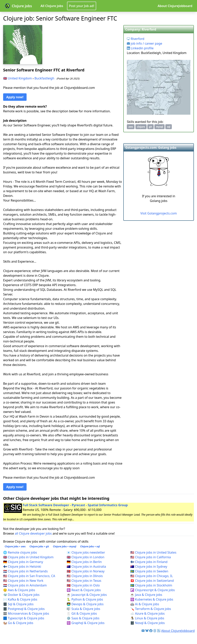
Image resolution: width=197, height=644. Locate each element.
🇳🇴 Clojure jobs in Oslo (83, 585)
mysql (159, 127)
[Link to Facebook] (151, 631)
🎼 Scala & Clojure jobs (83, 609)
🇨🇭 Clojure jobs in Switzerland (152, 581)
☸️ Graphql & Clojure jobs (86, 623)
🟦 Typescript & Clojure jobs (24, 618)
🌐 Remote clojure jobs (20, 552)
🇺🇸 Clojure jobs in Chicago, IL (152, 576)
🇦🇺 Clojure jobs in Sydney (149, 567)
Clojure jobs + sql (90, 546)
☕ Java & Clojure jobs (146, 595)
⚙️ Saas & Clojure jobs (83, 618)
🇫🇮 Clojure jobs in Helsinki (22, 567)
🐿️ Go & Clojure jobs (18, 623)
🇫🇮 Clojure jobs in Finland (149, 562)
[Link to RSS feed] (159, 631)
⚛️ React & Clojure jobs (84, 590)
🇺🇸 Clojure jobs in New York (23, 581)
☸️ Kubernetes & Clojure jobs (152, 599)
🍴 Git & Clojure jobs (82, 613)
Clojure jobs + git (39, 546)
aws (131, 127)
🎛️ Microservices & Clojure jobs (26, 613)
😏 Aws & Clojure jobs (19, 590)
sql (169, 127)
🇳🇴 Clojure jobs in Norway (86, 571)
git (150, 127)
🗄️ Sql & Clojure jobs (18, 604)
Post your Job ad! (82, 6)
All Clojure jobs (52, 6)
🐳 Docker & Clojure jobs (21, 595)
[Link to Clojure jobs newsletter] (143, 631)
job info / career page (145, 43)
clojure (141, 127)
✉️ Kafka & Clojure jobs (20, 599)
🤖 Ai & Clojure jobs (145, 604)
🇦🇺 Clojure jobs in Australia (86, 567)
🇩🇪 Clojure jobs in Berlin (84, 562)
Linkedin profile (140, 48)
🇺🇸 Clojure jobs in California (151, 557)
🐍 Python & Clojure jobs (85, 599)
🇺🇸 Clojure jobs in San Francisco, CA (29, 576)
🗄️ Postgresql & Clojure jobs (24, 609)
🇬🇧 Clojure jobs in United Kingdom (28, 557)
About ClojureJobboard (175, 6)
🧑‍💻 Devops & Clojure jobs (85, 604)
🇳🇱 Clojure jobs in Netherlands (25, 571)
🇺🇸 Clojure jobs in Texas (84, 581)
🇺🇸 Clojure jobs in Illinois (85, 576)
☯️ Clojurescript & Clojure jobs (153, 590)
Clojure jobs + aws (15, 546)
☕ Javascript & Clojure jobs (87, 595)
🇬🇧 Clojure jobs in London (86, 557)
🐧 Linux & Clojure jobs (147, 618)
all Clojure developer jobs (33, 533)
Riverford (136, 39)
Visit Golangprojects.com (158, 213)
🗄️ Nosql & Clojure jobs (148, 623)
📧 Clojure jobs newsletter (86, 552)
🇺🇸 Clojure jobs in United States (153, 552)
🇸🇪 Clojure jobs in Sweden (149, 571)
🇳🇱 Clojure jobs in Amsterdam (25, 585)
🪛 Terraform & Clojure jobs (151, 609)
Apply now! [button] (15, 97)
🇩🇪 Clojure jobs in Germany (23, 562)
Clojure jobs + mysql (65, 546)
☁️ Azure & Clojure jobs (148, 613)
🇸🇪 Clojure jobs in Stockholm (151, 585)
